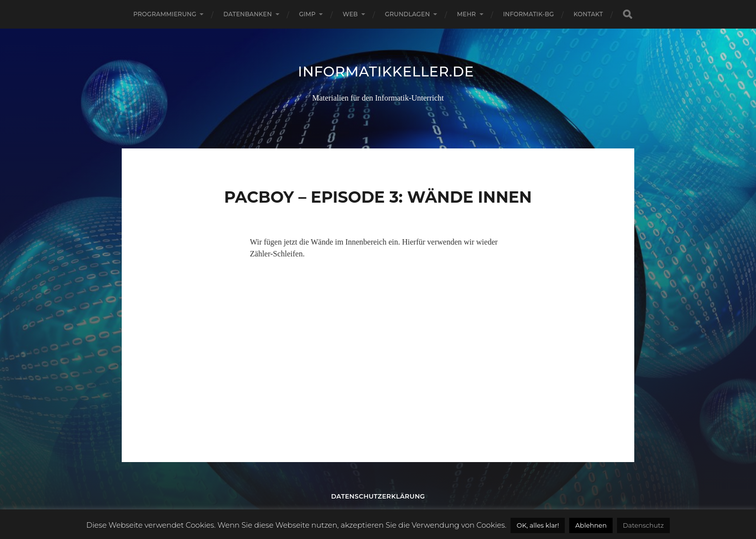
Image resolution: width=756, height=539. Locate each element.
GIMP (308, 14)
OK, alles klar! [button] (538, 525)
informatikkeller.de (386, 72)
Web (350, 14)
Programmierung (165, 14)
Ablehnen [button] (591, 525)
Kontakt (588, 14)
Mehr (466, 14)
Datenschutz (643, 525)
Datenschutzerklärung (378, 496)
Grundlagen (407, 14)
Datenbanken (247, 14)
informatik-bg (529, 14)
